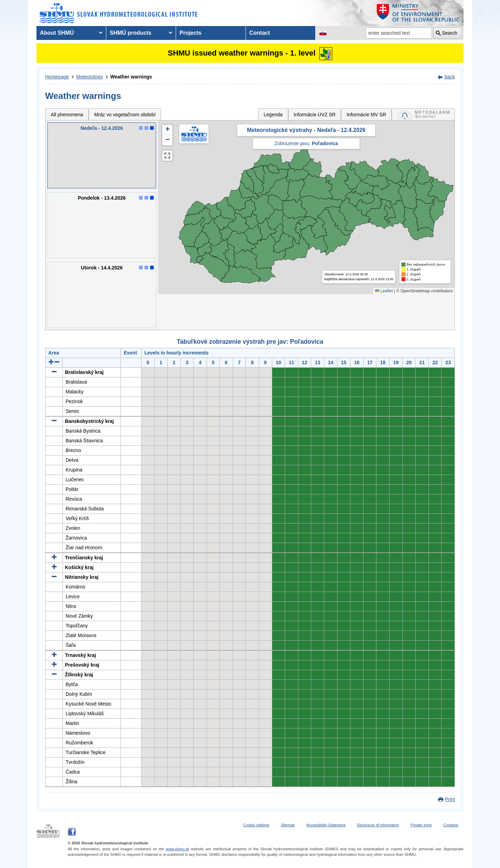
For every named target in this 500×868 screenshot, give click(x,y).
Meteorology (90, 77)
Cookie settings (256, 825)
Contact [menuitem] (260, 33)
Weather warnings (131, 77)
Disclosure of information (378, 825)
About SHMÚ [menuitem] (57, 33)
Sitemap (288, 825)
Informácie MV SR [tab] (366, 115)
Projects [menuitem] (190, 33)
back (450, 77)
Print (450, 799)
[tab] (423, 114)
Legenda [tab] (273, 115)
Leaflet (384, 291)
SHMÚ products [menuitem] (131, 33)
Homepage (57, 77)
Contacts (451, 825)
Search (450, 33)
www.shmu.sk (177, 849)
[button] (167, 130)
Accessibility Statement (326, 825)
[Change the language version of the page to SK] (323, 33)
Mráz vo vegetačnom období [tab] (125, 115)
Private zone (421, 825)
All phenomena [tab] (67, 115)
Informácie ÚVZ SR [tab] (315, 115)
